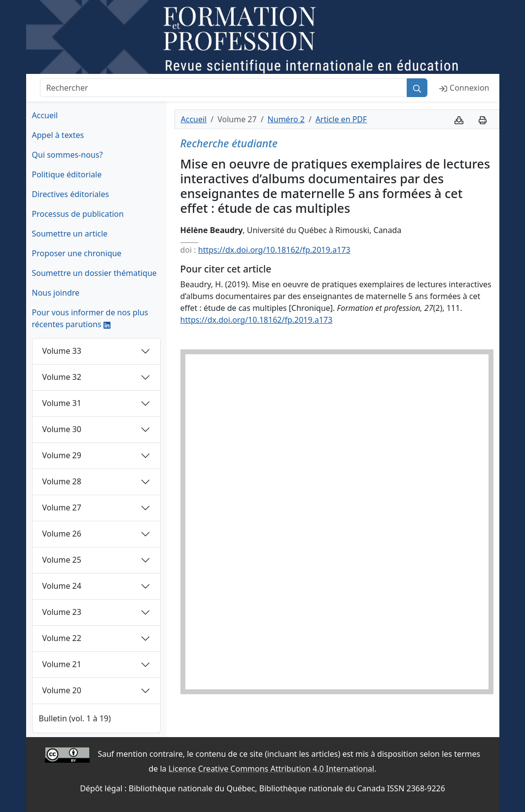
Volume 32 (62, 377)
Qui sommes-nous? (68, 155)
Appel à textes (58, 135)
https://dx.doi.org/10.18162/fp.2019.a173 (274, 250)
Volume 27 (62, 507)
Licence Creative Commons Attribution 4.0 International (271, 769)
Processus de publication (78, 214)
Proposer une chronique (77, 253)
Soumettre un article (70, 234)
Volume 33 (62, 351)
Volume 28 (62, 481)
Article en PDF (341, 119)
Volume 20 (62, 690)
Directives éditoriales (71, 194)
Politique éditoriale (67, 174)
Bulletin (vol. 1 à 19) (75, 718)
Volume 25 (62, 560)
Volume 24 (62, 586)
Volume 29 (62, 455)
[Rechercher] (224, 88)
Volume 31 (62, 403)
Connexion (464, 88)
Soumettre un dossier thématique (94, 273)
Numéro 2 (286, 119)
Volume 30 (62, 429)
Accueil (45, 115)
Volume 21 (62, 664)
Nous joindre (56, 293)
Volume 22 (62, 638)
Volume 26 (62, 534)
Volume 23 (62, 612)
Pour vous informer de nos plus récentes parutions (90, 318)
